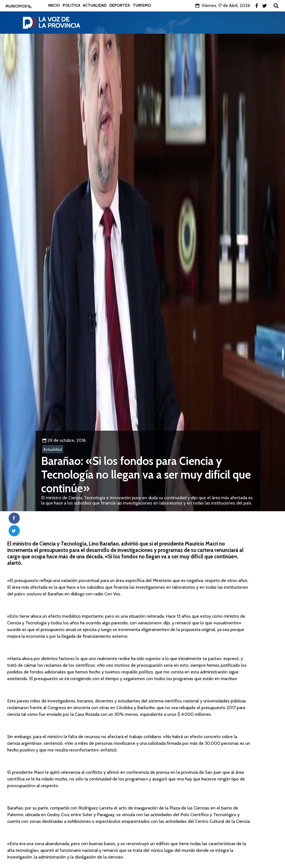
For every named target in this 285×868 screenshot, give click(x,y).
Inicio (54, 5)
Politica (71, 5)
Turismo (142, 5)
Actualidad (95, 5)
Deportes (120, 5)
